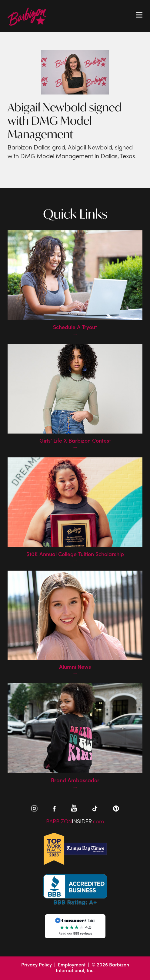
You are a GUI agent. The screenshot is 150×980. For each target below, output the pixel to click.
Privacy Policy (37, 965)
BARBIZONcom (75, 822)
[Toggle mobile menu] (139, 16)
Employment (72, 965)
